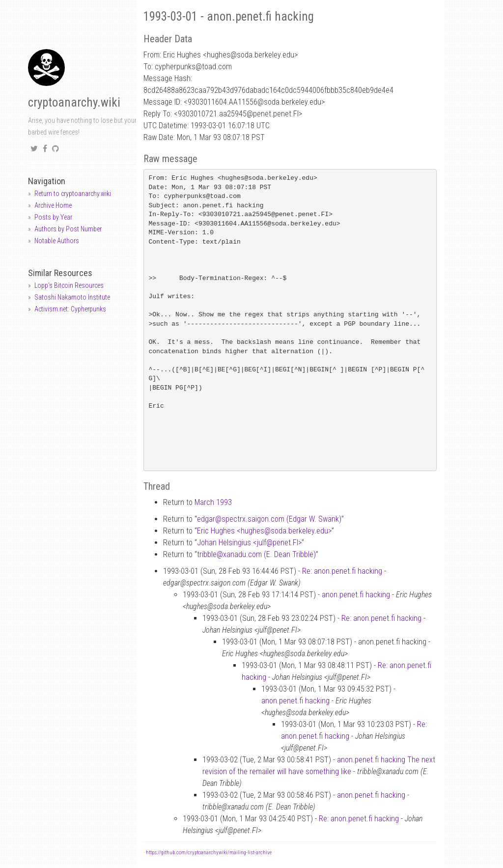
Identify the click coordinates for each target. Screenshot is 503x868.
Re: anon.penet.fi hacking (342, 571)
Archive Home (53, 205)
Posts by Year (53, 217)
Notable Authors (57, 241)
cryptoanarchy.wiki (74, 102)
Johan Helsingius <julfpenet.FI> (249, 543)
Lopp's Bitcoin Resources (69, 285)
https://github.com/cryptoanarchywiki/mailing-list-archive (209, 853)
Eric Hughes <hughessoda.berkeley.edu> (264, 531)
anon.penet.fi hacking (356, 595)
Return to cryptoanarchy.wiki (73, 194)
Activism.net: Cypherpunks (70, 309)
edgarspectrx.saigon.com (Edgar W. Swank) (269, 519)
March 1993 (213, 502)
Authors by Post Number (68, 229)
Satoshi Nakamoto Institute (72, 297)
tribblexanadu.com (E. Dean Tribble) (256, 554)
